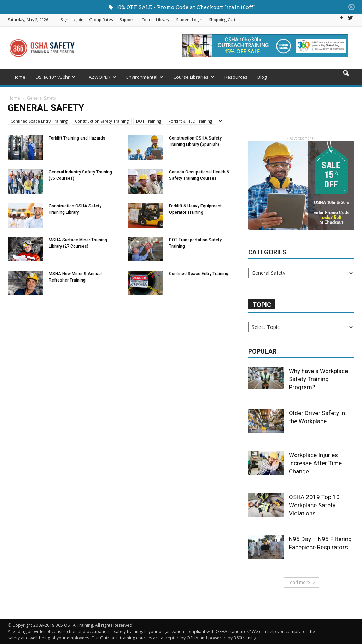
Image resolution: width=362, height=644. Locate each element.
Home (19, 77)
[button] (346, 78)
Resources (236, 77)
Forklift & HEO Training (190, 121)
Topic (262, 305)
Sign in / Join (72, 20)
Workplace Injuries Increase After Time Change (315, 463)
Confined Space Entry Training (39, 121)
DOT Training (149, 121)
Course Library (155, 20)
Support (127, 20)
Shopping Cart (222, 20)
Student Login (189, 20)
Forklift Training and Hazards (77, 138)
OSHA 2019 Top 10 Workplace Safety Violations (314, 505)
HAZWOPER (101, 77)
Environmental (145, 77)
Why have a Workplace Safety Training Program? (318, 379)
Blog (262, 77)
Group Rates (101, 20)
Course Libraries (194, 77)
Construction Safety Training (102, 121)
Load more (301, 582)
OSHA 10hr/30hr (55, 77)
